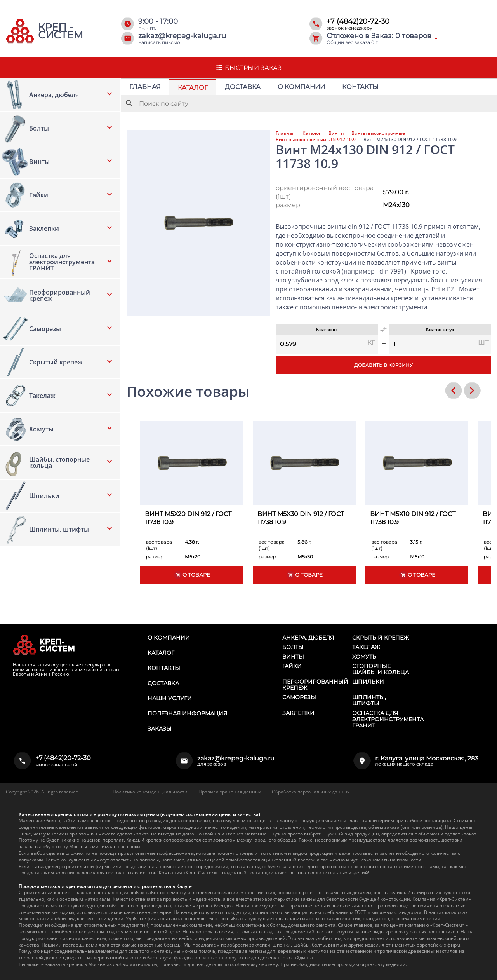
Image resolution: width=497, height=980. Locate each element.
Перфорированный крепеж (315, 685)
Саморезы (299, 697)
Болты (293, 647)
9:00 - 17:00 (158, 21)
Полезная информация (187, 713)
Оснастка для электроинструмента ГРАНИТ (388, 719)
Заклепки (298, 713)
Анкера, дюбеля (308, 638)
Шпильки (368, 682)
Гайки (292, 666)
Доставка (243, 87)
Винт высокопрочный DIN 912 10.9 (316, 140)
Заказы (160, 729)
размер (288, 205)
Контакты (360, 87)
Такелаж (366, 647)
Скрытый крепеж (381, 638)
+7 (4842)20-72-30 (358, 21)
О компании (301, 87)
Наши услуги (170, 698)
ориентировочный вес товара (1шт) (325, 192)
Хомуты (365, 657)
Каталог (193, 88)
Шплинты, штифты (369, 700)
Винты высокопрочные (378, 133)
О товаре (192, 575)
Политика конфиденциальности (150, 792)
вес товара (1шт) (159, 545)
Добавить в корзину (383, 365)
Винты (336, 133)
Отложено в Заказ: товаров (379, 36)
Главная (145, 87)
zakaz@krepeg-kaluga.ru (182, 36)
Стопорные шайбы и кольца (381, 669)
